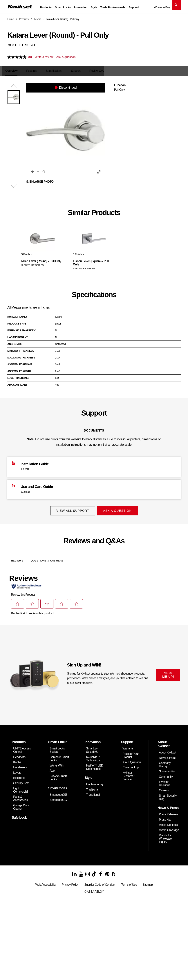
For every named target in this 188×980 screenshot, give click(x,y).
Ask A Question (118, 511)
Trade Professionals (113, 7)
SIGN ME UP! (168, 673)
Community (166, 775)
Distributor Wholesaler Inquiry (166, 837)
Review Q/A (98, 71)
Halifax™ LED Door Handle (95, 765)
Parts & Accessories (20, 797)
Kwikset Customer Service (128, 774)
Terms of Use (129, 883)
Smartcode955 (58, 793)
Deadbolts (19, 755)
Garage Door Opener (21, 805)
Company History (165, 763)
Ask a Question (132, 760)
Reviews (17, 559)
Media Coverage (169, 828)
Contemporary (95, 782)
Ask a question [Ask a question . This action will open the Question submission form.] (66, 57)
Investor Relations (165, 782)
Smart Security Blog (168, 795)
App (52, 769)
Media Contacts (168, 823)
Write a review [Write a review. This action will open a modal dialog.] (44, 57)
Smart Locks (63, 7)
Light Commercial (20, 788)
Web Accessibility (46, 883)
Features (34, 71)
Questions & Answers (47, 559)
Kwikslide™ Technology (93, 757)
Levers (38, 19)
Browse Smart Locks (58, 776)
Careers (164, 789)
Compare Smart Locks (59, 757)
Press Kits (165, 818)
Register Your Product (131, 754)
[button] (66, 131)
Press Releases (168, 813)
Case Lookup (130, 766)
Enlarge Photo (40, 182)
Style (94, 7)
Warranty (128, 747)
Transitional (93, 793)
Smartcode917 (58, 798)
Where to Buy (162, 7)
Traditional (92, 788)
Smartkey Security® (92, 748)
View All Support (72, 511)
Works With (56, 764)
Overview (13, 71)
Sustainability (167, 770)
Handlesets (20, 766)
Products (46, 7)
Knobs (17, 760)
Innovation (81, 7)
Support (134, 7)
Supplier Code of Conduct (100, 883)
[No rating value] (18, 57)
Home (11, 19)
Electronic (19, 776)
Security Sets (21, 781)
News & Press (168, 756)
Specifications (56, 71)
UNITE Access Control (22, 748)
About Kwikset (168, 751)
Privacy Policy (70, 883)
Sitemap (148, 883)
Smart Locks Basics (57, 748)
